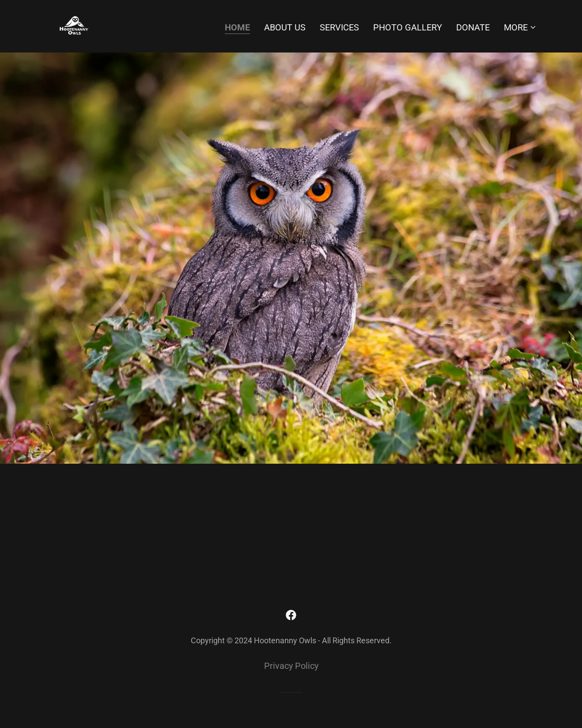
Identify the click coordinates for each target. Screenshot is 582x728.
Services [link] (339, 27)
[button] (520, 27)
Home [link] (237, 27)
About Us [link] (285, 27)
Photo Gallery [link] (408, 27)
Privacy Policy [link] (291, 666)
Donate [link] (473, 27)
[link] (74, 26)
